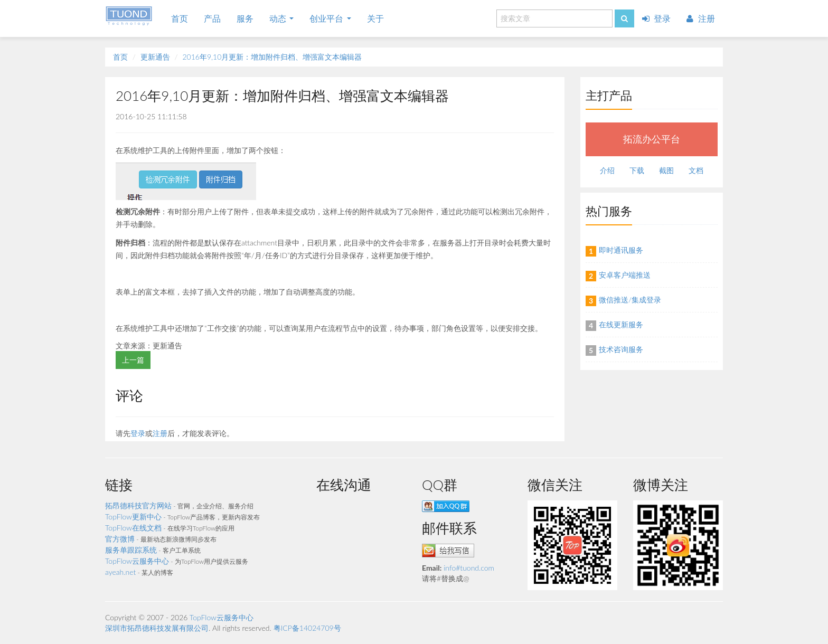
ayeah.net (120, 572)
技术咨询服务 (621, 349)
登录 (657, 18)
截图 (666, 170)
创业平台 (330, 18)
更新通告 (155, 57)
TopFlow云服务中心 (137, 561)
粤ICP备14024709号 (307, 628)
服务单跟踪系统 (131, 550)
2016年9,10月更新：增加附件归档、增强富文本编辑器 (272, 57)
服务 (245, 18)
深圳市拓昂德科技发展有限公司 (157, 628)
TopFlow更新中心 (133, 517)
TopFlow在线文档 (133, 528)
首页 (180, 18)
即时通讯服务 (621, 250)
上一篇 (133, 360)
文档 (696, 170)
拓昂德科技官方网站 (138, 505)
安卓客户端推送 (625, 275)
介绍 (607, 170)
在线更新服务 (621, 324)
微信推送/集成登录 (630, 300)
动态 (281, 18)
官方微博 (120, 539)
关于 (375, 18)
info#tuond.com (469, 568)
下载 (637, 170)
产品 (212, 18)
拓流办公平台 (652, 139)
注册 (701, 18)
